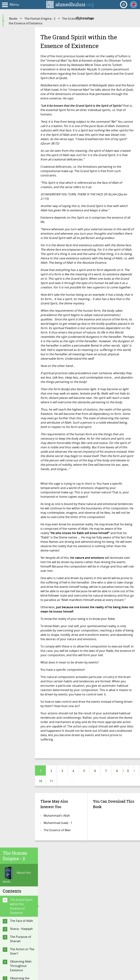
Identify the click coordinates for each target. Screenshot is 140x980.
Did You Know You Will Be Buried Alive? (22, 414)
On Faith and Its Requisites (21, 500)
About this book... (17, 55)
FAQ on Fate (18, 353)
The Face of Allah (22, 100)
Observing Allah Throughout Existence (21, 146)
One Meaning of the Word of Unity (22, 226)
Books (13, 19)
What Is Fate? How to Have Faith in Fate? (23, 295)
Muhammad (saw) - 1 (58, 824)
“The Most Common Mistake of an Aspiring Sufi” (22, 574)
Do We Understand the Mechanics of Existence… (21, 483)
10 (40, 782)
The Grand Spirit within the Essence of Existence (21, 86)
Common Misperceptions (21, 558)
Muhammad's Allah (57, 817)
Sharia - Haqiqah (21, 108)
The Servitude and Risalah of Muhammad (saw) (23, 241)
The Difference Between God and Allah (22, 610)
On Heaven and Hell (21, 194)
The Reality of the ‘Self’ (22, 206)
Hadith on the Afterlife (20, 437)
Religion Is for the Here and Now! (22, 699)
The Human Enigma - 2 (40, 19)
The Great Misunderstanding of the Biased (23, 593)
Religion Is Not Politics (20, 687)
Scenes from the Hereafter (21, 449)
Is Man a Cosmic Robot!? (21, 363)
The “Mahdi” (18, 677)
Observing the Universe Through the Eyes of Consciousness (22, 164)
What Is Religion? (22, 216)
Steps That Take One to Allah (21, 529)
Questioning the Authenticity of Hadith (21, 328)
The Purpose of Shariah (21, 119)
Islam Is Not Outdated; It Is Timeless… (20, 714)
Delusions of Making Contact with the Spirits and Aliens (21, 662)
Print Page (85, 18)
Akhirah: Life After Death (22, 400)
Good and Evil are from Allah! (22, 388)
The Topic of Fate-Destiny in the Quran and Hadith (22, 311)
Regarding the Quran (20, 268)
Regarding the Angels (20, 280)
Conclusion (18, 726)
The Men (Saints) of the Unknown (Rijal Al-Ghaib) (21, 543)
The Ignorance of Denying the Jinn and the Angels (22, 627)
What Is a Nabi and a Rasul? (20, 255)
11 (51, 782)
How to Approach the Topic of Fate (22, 343)
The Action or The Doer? (22, 131)
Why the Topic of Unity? (21, 375)
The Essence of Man (57, 832)
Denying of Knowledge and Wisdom (21, 643)
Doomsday (17, 427)
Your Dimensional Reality (22, 181)
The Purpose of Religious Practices (21, 514)
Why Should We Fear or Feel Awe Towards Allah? (21, 464)
